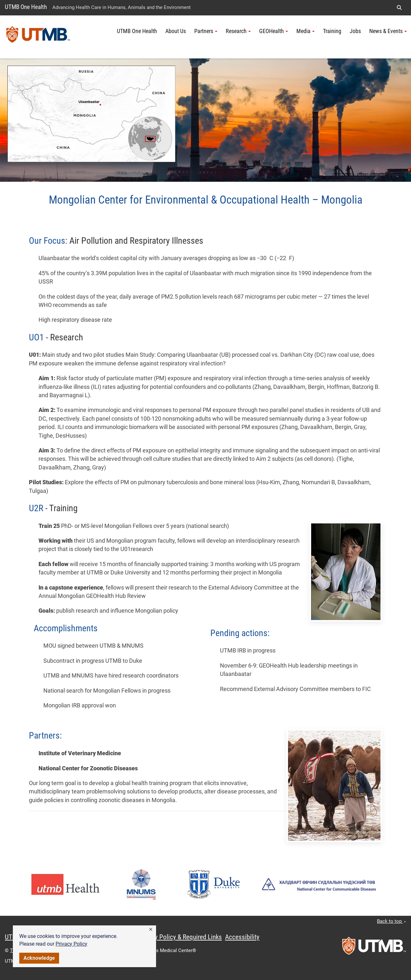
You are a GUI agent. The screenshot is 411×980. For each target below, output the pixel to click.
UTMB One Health (26, 7)
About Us (176, 31)
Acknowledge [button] (39, 958)
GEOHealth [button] (274, 31)
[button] (151, 930)
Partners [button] (206, 31)
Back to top (392, 921)
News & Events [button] (388, 31)
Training (332, 31)
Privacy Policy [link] (71, 944)
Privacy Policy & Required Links (180, 937)
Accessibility (242, 937)
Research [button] (238, 31)
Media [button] (306, 31)
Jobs (355, 31)
